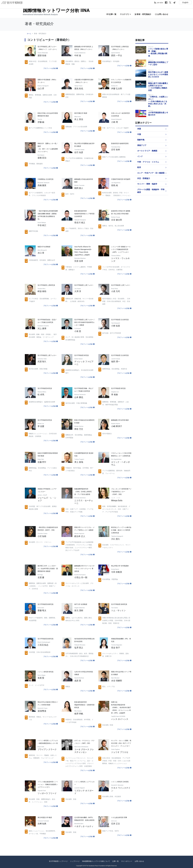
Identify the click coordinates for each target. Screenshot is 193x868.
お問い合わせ (162, 14)
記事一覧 (111, 14)
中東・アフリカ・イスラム (148, 162)
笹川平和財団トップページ (58, 861)
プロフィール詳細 (50, 68)
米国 (139, 129)
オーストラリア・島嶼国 (147, 151)
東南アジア (142, 145)
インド (140, 156)
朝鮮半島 (141, 140)
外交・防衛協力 (144, 178)
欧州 (139, 167)
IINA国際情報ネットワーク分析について (96, 861)
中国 (139, 134)
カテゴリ (126, 14)
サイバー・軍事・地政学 (147, 184)
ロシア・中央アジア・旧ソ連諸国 (151, 173)
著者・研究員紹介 (143, 14)
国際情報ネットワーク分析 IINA (56, 10)
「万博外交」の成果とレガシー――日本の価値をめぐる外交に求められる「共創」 (158, 101)
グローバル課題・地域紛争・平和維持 (151, 191)
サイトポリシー (127, 861)
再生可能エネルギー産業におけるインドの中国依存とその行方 (158, 74)
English (185, 2)
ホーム (29, 34)
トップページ (75, 861)
